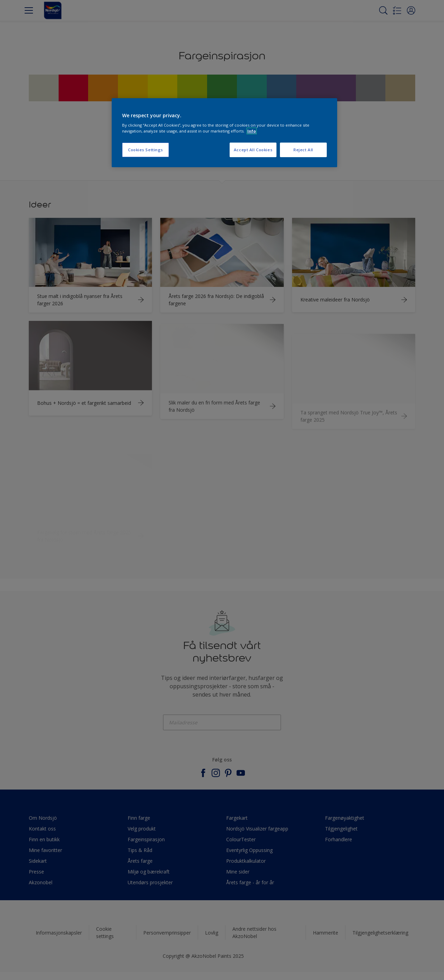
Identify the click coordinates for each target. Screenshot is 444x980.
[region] (224, 133)
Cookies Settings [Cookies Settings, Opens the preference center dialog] (146, 150)
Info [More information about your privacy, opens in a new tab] (252, 131)
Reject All (303, 150)
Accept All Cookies (253, 150)
